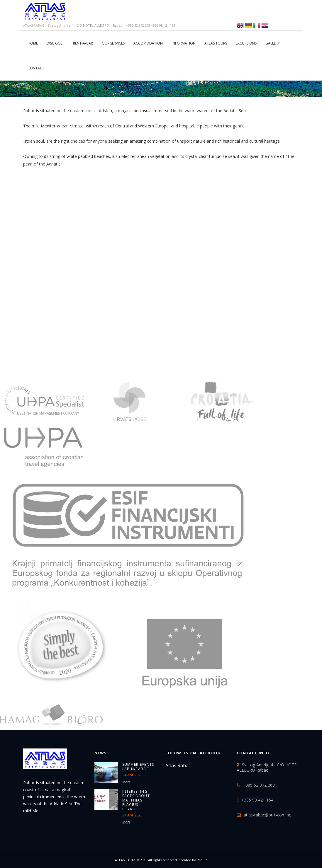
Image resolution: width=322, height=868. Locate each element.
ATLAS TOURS (216, 43)
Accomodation (148, 43)
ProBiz (202, 860)
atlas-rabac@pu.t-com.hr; (267, 815)
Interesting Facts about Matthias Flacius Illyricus (136, 800)
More (126, 782)
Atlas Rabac (178, 765)
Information (184, 43)
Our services (113, 43)
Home (33, 43)
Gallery (273, 43)
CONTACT (36, 68)
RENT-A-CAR (83, 43)
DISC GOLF (55, 43)
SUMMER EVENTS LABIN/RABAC (138, 767)
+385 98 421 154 (257, 800)
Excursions (246, 43)
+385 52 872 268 (259, 785)
